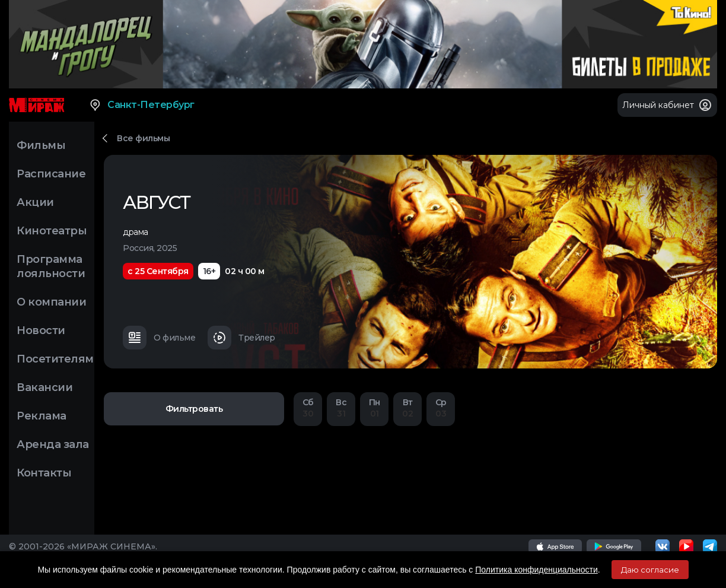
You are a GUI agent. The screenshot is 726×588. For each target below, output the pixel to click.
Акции (35, 202)
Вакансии (44, 387)
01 (374, 408)
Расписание (51, 174)
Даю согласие (650, 570)
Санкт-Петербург (141, 105)
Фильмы (41, 145)
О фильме (159, 338)
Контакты (44, 473)
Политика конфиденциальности (536, 570)
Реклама (42, 416)
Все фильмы (143, 138)
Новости (41, 330)
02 (407, 408)
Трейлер (241, 338)
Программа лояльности (51, 266)
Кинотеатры (52, 231)
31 (341, 408)
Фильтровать (194, 409)
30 (308, 408)
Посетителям (55, 359)
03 (441, 408)
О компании (51, 302)
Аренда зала (53, 444)
